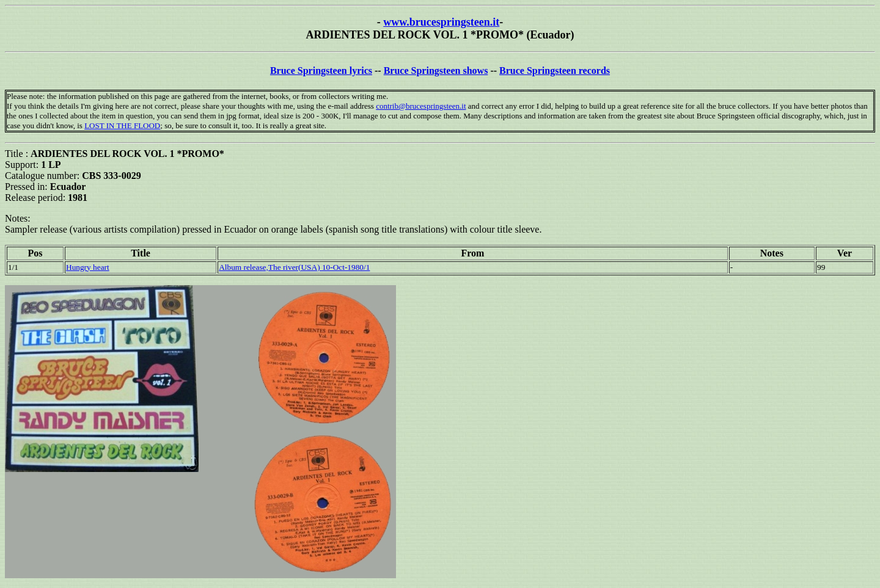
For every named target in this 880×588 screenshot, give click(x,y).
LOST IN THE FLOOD (122, 125)
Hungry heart (88, 267)
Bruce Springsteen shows (436, 71)
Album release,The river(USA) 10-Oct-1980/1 (294, 267)
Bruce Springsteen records (555, 71)
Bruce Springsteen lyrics (321, 71)
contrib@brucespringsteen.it (421, 106)
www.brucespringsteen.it (441, 22)
